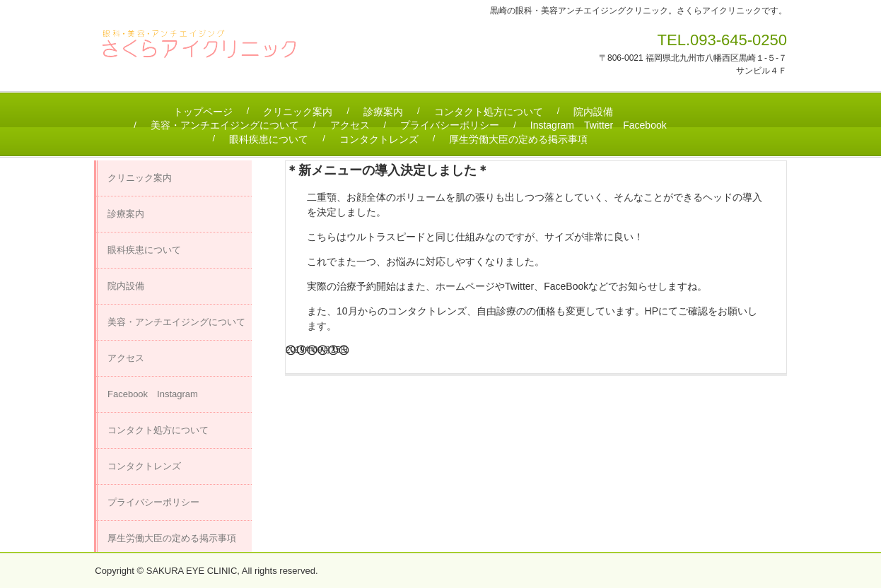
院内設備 (593, 112)
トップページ (203, 112)
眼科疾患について (269, 139)
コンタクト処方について (489, 112)
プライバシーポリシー (450, 125)
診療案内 (383, 112)
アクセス (350, 125)
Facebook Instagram (153, 394)
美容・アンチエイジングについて (225, 125)
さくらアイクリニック (206, 50)
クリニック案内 (298, 112)
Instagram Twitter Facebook (599, 125)
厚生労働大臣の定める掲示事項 (518, 139)
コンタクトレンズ (379, 139)
